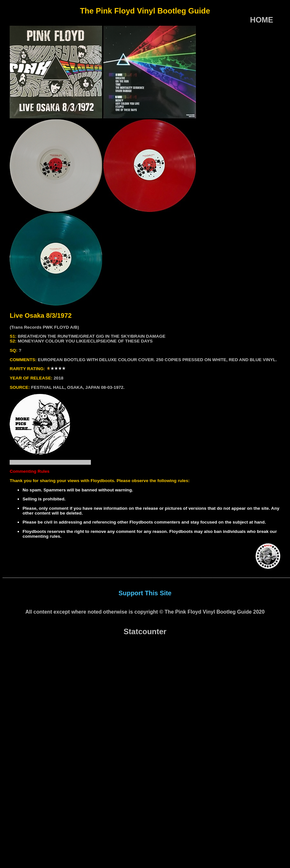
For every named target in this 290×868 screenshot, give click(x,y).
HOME (262, 20)
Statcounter (145, 631)
